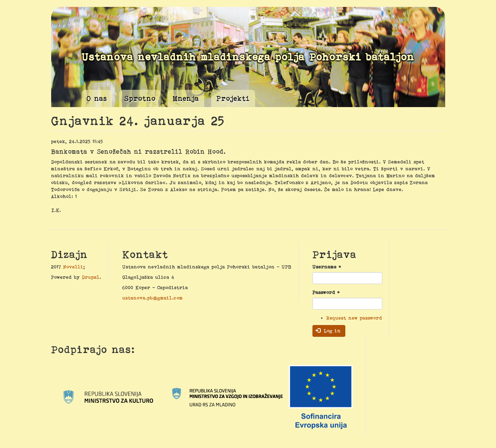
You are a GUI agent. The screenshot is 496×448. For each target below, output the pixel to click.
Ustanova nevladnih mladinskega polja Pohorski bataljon (248, 57)
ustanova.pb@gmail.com (153, 298)
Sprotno (140, 98)
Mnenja (186, 98)
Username (327, 267)
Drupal (91, 277)
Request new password (354, 318)
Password (326, 292)
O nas (97, 98)
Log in (328, 331)
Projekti (233, 98)
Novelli (73, 267)
